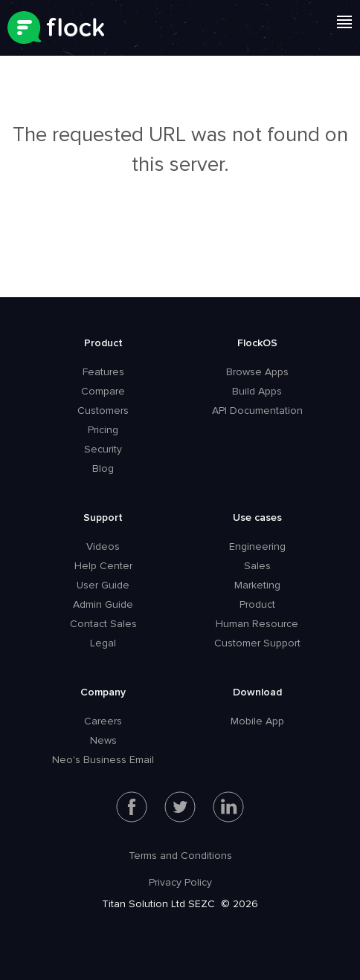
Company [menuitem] (103, 692)
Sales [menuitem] (257, 566)
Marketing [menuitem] (257, 585)
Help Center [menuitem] (103, 566)
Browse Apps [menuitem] (257, 372)
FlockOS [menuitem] (257, 343)
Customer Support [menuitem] (257, 643)
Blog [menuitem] (103, 468)
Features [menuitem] (103, 372)
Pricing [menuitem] (103, 430)
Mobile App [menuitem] (257, 721)
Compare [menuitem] (103, 391)
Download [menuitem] (257, 692)
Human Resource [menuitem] (257, 624)
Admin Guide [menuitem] (103, 604)
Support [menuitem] (103, 517)
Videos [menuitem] (103, 546)
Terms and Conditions (180, 856)
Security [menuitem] (103, 449)
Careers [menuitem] (103, 721)
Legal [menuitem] (103, 643)
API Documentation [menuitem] (257, 411)
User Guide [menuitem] (103, 585)
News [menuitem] (103, 740)
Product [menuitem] (103, 343)
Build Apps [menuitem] (257, 391)
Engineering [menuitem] (257, 546)
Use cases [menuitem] (257, 517)
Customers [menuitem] (103, 411)
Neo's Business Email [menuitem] (103, 760)
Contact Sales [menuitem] (103, 624)
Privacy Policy (180, 882)
